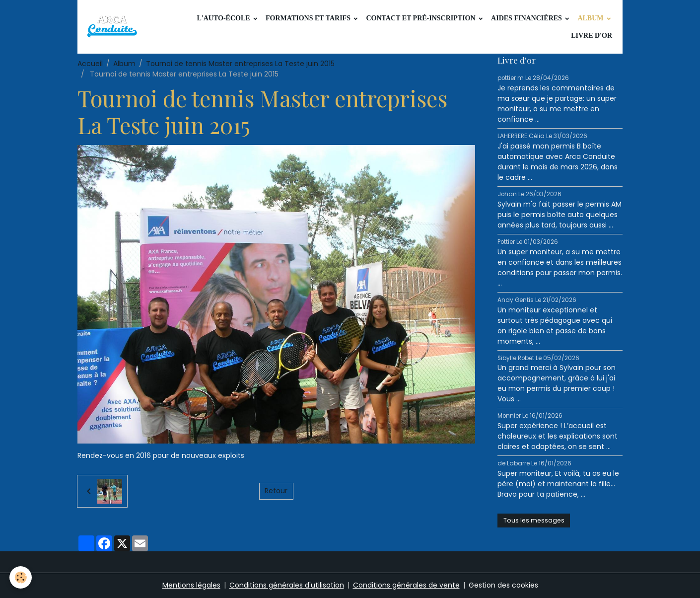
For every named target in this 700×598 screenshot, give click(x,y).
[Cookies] (21, 577)
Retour (276, 491)
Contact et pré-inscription (421, 18)
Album (591, 18)
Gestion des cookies (503, 585)
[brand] (114, 27)
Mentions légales (191, 585)
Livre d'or (592, 36)
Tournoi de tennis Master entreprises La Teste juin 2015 (240, 64)
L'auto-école (224, 18)
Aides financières (527, 18)
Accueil (90, 64)
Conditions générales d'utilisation (287, 585)
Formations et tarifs (309, 18)
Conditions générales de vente (406, 585)
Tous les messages (534, 520)
